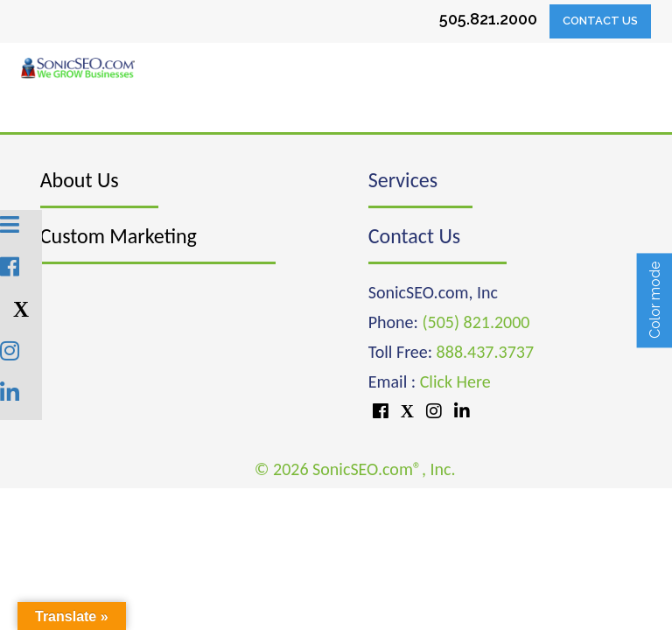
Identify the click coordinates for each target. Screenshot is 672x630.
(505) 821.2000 (476, 322)
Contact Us (600, 21)
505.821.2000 (488, 19)
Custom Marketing (119, 236)
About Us (80, 180)
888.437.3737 (485, 352)
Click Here (455, 381)
